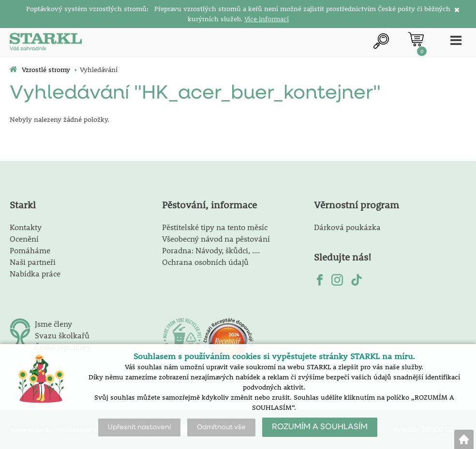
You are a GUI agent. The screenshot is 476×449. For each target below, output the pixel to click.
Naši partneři (33, 262)
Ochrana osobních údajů (205, 262)
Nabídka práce (35, 273)
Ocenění (24, 239)
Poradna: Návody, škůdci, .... (211, 250)
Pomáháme (30, 250)
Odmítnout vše (221, 427)
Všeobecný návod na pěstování (216, 239)
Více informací (267, 19)
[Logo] (46, 43)
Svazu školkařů (62, 335)
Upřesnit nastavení (139, 427)
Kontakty (26, 227)
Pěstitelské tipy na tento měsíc (215, 227)
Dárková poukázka (347, 227)
